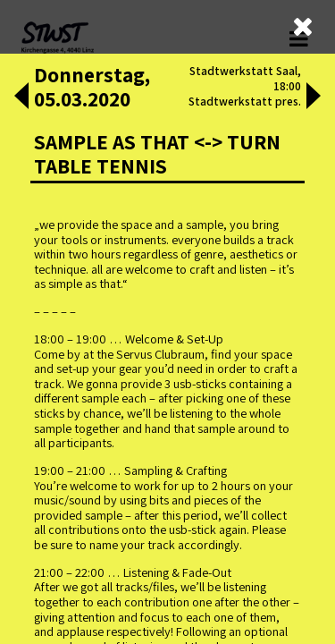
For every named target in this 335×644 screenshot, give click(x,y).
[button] (21, 97)
